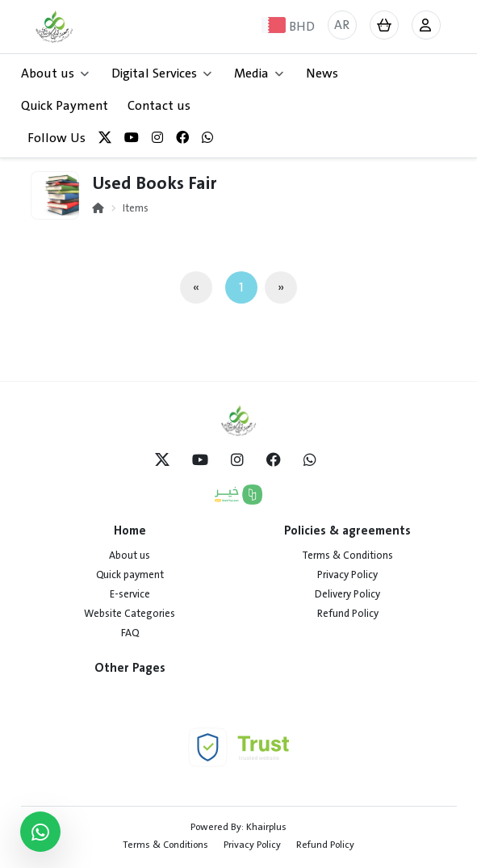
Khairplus (266, 827)
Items (136, 208)
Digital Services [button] (161, 73)
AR (342, 25)
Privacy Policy (347, 575)
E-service (130, 594)
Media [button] (259, 73)
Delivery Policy (347, 594)
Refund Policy (348, 614)
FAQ (130, 633)
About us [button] (55, 73)
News (322, 73)
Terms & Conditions (347, 556)
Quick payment (130, 575)
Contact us (159, 106)
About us (130, 556)
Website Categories (130, 614)
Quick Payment (65, 106)
